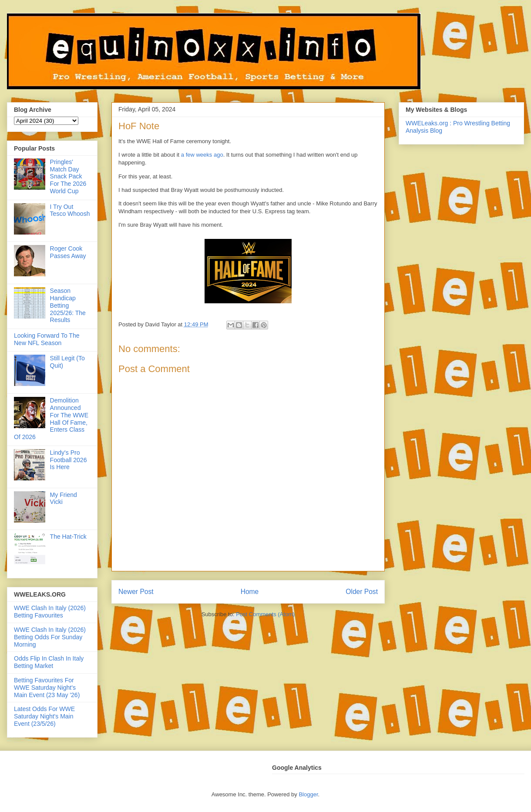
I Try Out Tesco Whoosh (70, 210)
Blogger (308, 794)
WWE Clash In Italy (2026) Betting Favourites (50, 612)
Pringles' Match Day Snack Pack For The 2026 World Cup (68, 176)
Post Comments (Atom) (265, 614)
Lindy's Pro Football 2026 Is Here (69, 460)
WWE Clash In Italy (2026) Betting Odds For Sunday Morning (50, 637)
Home (250, 592)
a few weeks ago (202, 155)
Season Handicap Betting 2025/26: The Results (68, 305)
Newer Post (136, 592)
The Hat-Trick (68, 537)
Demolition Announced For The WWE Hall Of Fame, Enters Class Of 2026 (51, 419)
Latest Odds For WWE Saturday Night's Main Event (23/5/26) (44, 716)
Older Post (362, 592)
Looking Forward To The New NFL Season (47, 339)
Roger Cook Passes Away (68, 252)
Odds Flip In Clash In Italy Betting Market (49, 662)
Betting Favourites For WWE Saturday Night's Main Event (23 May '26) (47, 688)
